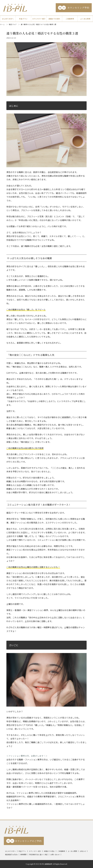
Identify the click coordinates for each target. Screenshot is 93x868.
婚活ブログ (13, 24)
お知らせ (83, 851)
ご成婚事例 (70, 19)
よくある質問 (85, 19)
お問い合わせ (55, 855)
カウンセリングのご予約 (24, 841)
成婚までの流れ (54, 19)
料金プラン (23, 19)
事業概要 (23, 855)
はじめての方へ (8, 19)
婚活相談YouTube (11, 855)
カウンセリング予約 (74, 8)
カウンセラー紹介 (39, 19)
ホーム (2, 24)
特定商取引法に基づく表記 (38, 855)
